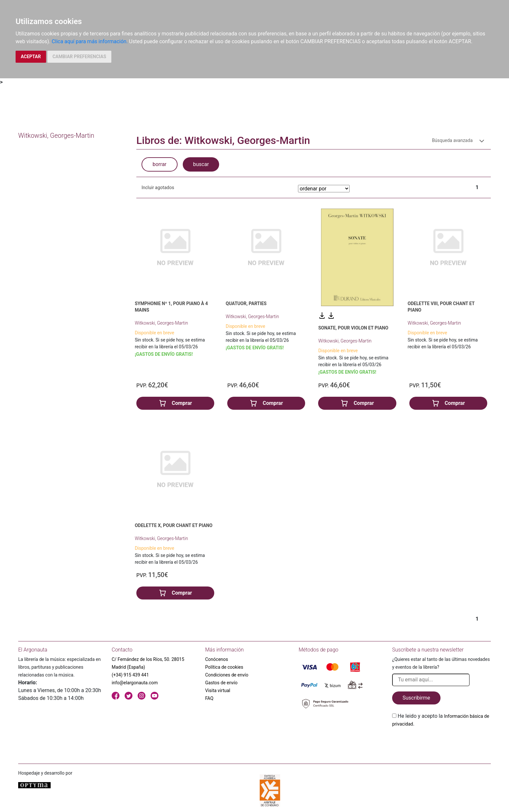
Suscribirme (416, 698)
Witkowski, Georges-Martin (161, 323)
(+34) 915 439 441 (130, 675)
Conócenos (217, 659)
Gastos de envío (221, 683)
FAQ (209, 698)
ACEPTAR (31, 57)
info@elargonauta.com (135, 683)
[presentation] (441, 743)
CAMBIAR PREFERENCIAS (79, 57)
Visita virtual (218, 690)
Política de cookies (224, 667)
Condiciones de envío (227, 675)
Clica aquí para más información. (90, 41)
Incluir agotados (158, 187)
